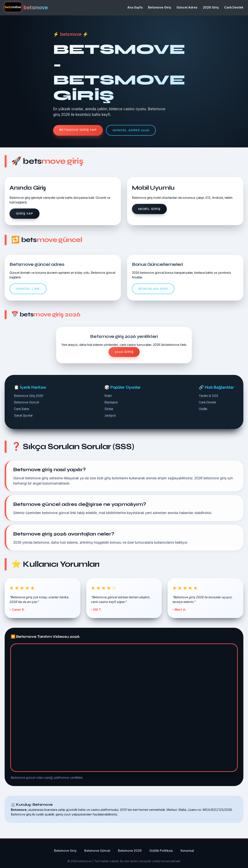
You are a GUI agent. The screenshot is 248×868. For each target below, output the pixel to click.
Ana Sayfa (135, 7)
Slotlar (109, 409)
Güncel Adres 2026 (131, 130)
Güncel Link (28, 289)
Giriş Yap (25, 214)
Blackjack (111, 402)
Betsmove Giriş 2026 (29, 396)
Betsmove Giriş (160, 7)
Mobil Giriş (149, 209)
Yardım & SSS (208, 396)
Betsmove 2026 (130, 851)
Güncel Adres (187, 7)
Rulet (108, 396)
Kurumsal (187, 851)
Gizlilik (203, 409)
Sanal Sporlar (23, 415)
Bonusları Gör (153, 289)
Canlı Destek (234, 7)
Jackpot (110, 415)
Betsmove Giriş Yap (78, 130)
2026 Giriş (211, 7)
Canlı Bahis (22, 409)
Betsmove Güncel (26, 402)
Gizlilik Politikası (161, 851)
